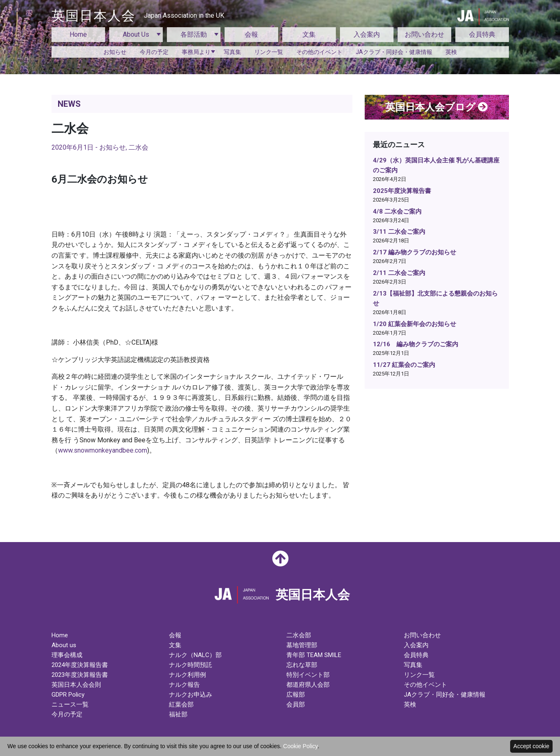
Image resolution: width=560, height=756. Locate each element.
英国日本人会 (138, 16)
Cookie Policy (300, 746)
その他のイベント (319, 52)
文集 (309, 34)
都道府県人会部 (308, 685)
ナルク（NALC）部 (195, 655)
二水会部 (299, 635)
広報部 (296, 695)
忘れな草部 (302, 665)
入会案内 (367, 34)
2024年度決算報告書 (80, 665)
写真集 (232, 52)
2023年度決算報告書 (80, 675)
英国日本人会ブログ (437, 107)
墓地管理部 (302, 645)
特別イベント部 (308, 675)
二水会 (138, 147)
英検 (451, 52)
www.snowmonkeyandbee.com (103, 450)
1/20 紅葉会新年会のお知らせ (415, 324)
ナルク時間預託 (191, 665)
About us (64, 645)
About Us (136, 34)
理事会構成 (67, 655)
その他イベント (425, 685)
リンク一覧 (269, 52)
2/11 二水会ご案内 (399, 273)
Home (78, 34)
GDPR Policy (68, 695)
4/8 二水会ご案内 (397, 211)
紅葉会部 (181, 704)
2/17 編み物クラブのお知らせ (415, 252)
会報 (251, 34)
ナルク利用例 (187, 675)
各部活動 (194, 34)
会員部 (296, 704)
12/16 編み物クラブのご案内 (416, 344)
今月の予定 (154, 52)
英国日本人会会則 (76, 685)
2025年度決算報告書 (402, 191)
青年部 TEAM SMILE (314, 655)
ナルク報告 (184, 685)
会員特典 (482, 34)
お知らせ (115, 52)
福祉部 (178, 714)
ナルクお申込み (191, 695)
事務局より (196, 52)
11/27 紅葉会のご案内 (404, 365)
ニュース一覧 (70, 704)
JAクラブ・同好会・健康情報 (394, 52)
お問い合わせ (424, 34)
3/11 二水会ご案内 (399, 232)
